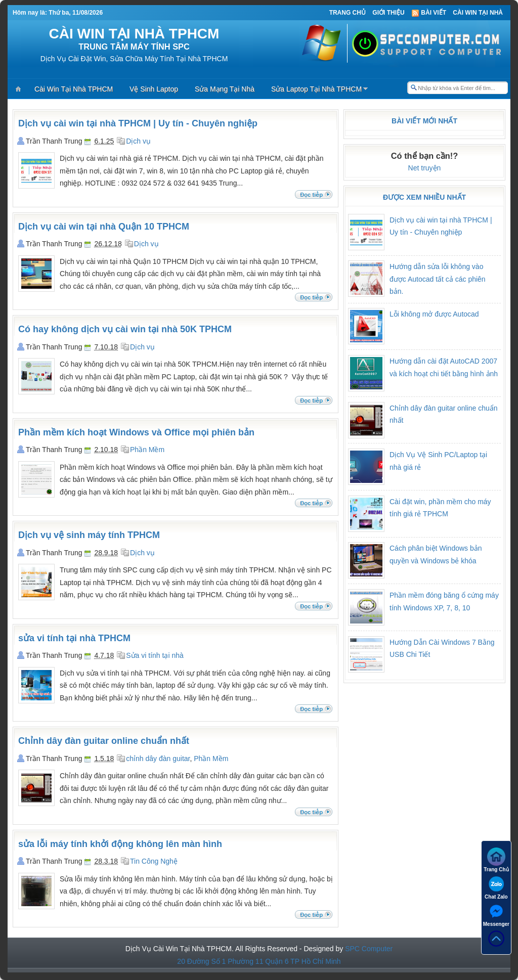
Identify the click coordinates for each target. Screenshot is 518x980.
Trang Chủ (348, 13)
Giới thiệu (388, 13)
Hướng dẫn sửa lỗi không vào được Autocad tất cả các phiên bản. (438, 279)
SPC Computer (369, 949)
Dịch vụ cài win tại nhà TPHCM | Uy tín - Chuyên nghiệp (138, 123)
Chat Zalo (496, 887)
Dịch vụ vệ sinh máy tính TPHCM (89, 535)
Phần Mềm (147, 450)
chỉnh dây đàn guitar (158, 759)
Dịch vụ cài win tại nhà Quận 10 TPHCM (104, 227)
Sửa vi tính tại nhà (155, 655)
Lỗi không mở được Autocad (434, 314)
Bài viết (429, 13)
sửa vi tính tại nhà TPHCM (74, 638)
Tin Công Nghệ (154, 861)
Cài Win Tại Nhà (478, 13)
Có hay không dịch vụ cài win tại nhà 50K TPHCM (125, 329)
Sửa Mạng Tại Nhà (225, 89)
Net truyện (425, 168)
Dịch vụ (138, 141)
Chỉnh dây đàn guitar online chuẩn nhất (104, 741)
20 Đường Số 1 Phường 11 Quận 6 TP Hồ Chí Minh (259, 961)
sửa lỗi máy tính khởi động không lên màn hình (120, 844)
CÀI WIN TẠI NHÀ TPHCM (134, 34)
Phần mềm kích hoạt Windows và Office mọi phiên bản (136, 432)
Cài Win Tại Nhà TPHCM (74, 89)
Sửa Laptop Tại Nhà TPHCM (316, 89)
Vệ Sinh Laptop (154, 89)
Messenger (496, 915)
